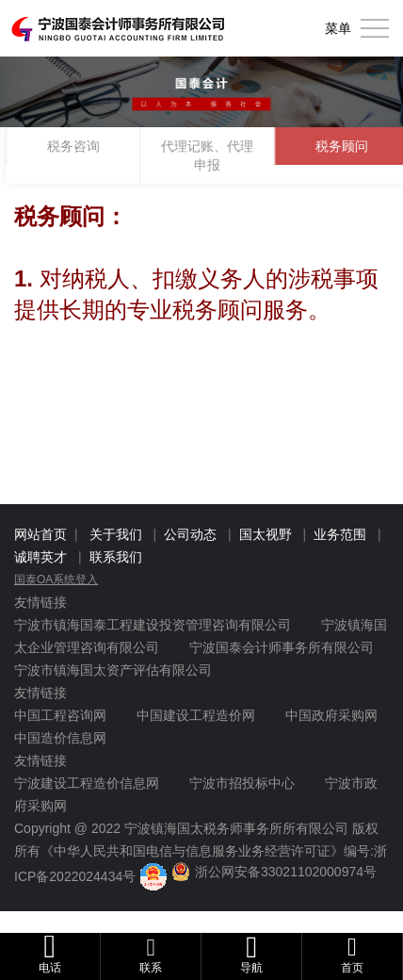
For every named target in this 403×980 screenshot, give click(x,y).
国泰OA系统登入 (56, 580)
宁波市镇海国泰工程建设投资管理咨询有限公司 (153, 625)
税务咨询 (74, 146)
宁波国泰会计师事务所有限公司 (282, 647)
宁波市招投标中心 (242, 783)
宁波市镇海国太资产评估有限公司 (113, 670)
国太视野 (266, 534)
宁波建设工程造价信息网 (87, 783)
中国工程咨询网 (60, 715)
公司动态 (190, 534)
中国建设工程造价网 (196, 715)
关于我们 (116, 534)
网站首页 (40, 534)
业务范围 (340, 534)
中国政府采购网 (331, 715)
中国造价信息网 (60, 738)
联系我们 (116, 557)
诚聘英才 (40, 557)
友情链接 (40, 602)
